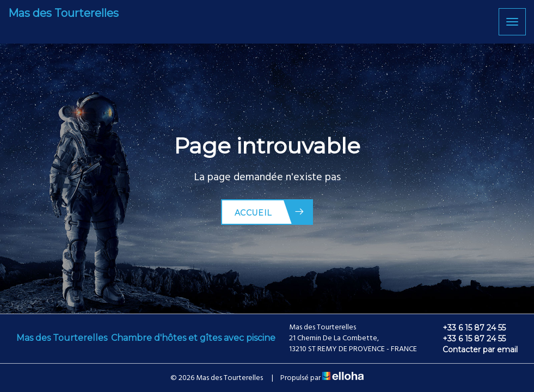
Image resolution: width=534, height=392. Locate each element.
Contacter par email (474, 350)
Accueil (270, 212)
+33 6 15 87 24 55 (468, 328)
